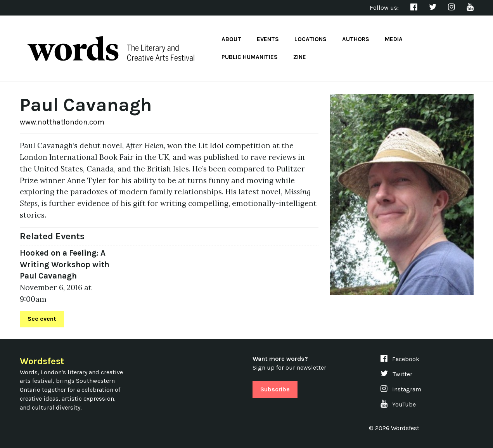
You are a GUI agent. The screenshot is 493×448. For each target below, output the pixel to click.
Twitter (396, 374)
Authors (356, 39)
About (231, 39)
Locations (311, 39)
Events (268, 39)
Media (394, 39)
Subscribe (275, 389)
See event (42, 319)
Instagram (401, 389)
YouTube (398, 404)
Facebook (400, 359)
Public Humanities (250, 57)
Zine (300, 57)
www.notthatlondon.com (62, 122)
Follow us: (384, 8)
